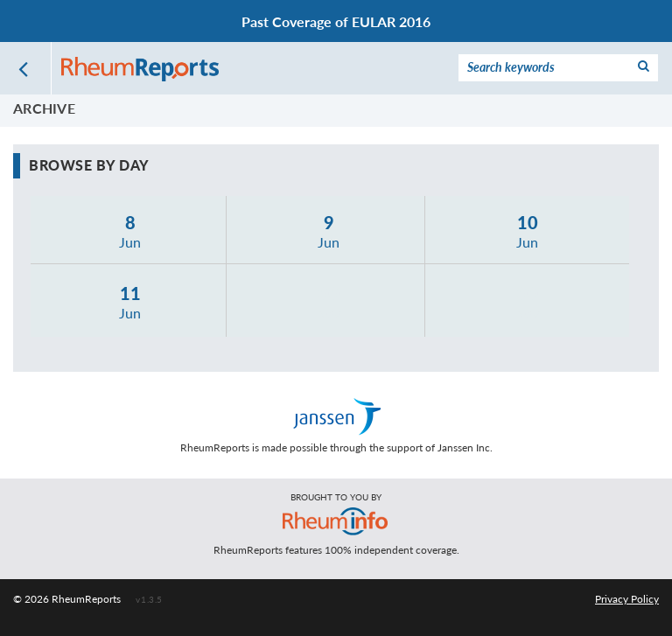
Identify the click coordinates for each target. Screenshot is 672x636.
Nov (329, 301)
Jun (131, 231)
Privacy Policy (627, 599)
